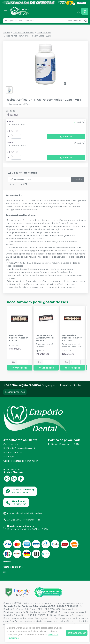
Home (7, 33)
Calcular (77, 180)
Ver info (79, 122)
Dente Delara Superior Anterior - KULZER (19, 338)
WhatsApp (9, 457)
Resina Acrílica (44, 33)
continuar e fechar (77, 633)
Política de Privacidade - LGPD (63, 444)
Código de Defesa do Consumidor (21, 461)
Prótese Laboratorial (23, 33)
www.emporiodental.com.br (68, 603)
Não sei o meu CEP (18, 184)
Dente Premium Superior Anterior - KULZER (46, 338)
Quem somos (10, 444)
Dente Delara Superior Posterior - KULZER (72, 338)
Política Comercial (13, 453)
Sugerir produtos (15, 392)
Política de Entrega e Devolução (20, 448)
